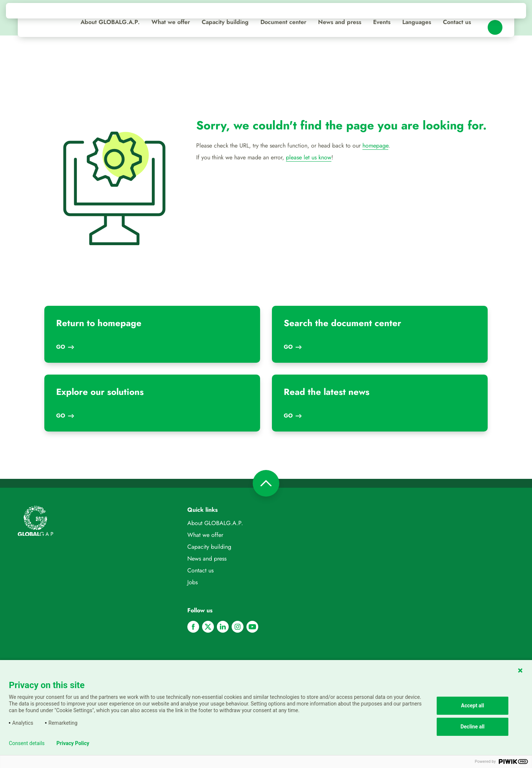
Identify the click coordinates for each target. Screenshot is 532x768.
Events (382, 22)
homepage (375, 146)
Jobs (192, 582)
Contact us (457, 22)
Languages (417, 22)
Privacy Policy (73, 743)
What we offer (171, 22)
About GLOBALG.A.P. (110, 22)
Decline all (472, 727)
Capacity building (225, 22)
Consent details (27, 743)
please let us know (309, 157)
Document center (283, 22)
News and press (340, 22)
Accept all (473, 706)
